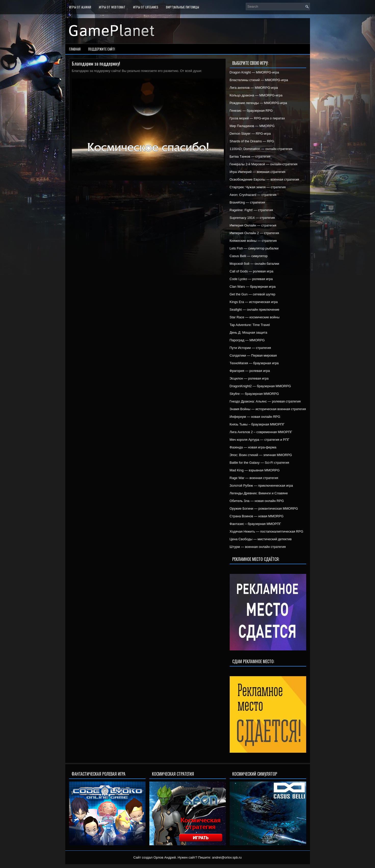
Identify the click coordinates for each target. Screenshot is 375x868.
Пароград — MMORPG (247, 340)
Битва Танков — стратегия (250, 156)
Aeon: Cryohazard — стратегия (253, 195)
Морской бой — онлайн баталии (255, 264)
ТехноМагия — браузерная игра (254, 363)
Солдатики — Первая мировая (253, 355)
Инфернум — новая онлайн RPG (255, 417)
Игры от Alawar (80, 7)
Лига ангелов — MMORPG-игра (254, 88)
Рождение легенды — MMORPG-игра (258, 103)
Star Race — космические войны (255, 317)
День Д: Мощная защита (249, 332)
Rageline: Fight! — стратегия (251, 210)
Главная (75, 49)
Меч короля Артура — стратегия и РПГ (260, 440)
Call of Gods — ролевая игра (252, 271)
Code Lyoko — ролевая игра (251, 279)
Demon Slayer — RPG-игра (250, 134)
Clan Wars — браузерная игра (253, 287)
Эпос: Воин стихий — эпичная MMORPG (261, 455)
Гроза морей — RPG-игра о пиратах (257, 118)
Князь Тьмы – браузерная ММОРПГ (257, 424)
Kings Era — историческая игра (254, 302)
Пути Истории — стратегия (250, 348)
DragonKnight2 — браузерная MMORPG (260, 386)
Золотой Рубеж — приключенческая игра (261, 486)
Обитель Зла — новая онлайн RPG (257, 501)
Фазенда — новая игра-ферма (253, 447)
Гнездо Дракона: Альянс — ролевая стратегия (265, 401)
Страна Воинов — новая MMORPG (257, 516)
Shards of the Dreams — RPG (252, 141)
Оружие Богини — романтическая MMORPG (264, 508)
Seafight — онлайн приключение (255, 310)
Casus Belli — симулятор (249, 256)
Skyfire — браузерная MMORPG (254, 394)
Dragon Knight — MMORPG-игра (254, 72)
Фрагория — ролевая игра (250, 371)
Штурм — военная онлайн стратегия (258, 547)
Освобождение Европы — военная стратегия (264, 179)
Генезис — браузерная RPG (251, 111)
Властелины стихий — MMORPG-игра (259, 80)
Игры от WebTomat (112, 7)
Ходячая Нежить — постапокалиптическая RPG (267, 531)
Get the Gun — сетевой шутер (253, 294)
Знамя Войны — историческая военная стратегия (268, 409)
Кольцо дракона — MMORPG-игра (256, 95)
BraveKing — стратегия (247, 202)
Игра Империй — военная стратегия (258, 172)
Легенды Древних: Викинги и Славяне (259, 493)
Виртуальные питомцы (183, 7)
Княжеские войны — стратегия (253, 241)
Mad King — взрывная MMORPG (255, 470)
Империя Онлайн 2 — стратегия (254, 233)
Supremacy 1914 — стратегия (252, 218)
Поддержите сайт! (102, 49)
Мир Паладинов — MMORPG (252, 126)
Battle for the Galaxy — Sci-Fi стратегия (260, 463)
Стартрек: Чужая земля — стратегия (258, 187)
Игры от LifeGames (146, 7)
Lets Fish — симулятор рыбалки (254, 248)
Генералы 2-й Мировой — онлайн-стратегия (264, 164)
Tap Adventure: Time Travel (250, 325)
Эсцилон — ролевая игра (249, 378)
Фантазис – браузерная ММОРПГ (255, 524)
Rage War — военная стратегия (254, 478)
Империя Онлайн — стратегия (253, 225)
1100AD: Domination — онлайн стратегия (261, 149)
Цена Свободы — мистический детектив (261, 539)
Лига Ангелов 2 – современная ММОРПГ (261, 432)
